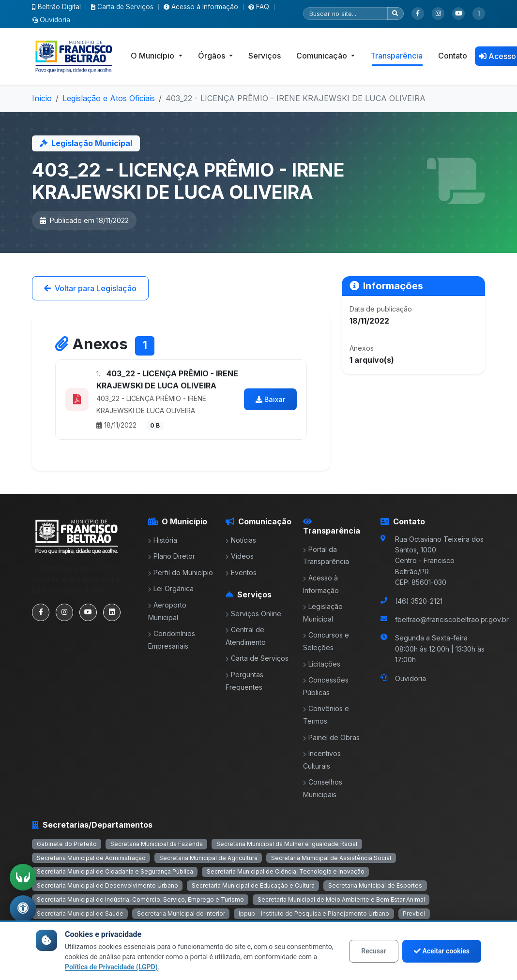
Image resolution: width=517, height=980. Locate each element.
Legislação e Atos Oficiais (109, 98)
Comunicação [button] (323, 56)
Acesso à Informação (201, 7)
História (163, 540)
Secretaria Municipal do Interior (181, 913)
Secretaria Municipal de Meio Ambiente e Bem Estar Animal (341, 899)
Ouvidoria (51, 20)
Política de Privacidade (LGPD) (111, 967)
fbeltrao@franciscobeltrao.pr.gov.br (452, 619)
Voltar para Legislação (90, 288)
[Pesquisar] (345, 14)
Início (42, 98)
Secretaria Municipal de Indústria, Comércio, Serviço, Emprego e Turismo (140, 899)
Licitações (322, 664)
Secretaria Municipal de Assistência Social (331, 858)
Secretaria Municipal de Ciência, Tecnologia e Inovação (286, 871)
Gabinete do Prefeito (67, 844)
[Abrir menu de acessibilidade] (23, 908)
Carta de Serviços (122, 7)
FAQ (259, 7)
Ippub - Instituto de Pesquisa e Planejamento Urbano (314, 913)
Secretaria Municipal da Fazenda (157, 844)
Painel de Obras (331, 737)
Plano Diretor (172, 556)
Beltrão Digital (56, 7)
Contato (453, 56)
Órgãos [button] (213, 56)
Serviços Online (253, 614)
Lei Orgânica (171, 588)
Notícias (241, 540)
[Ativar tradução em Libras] (23, 876)
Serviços (265, 56)
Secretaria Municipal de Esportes (375, 885)
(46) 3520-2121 (419, 601)
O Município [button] (153, 56)
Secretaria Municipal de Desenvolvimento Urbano (107, 885)
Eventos (241, 572)
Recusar (373, 951)
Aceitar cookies (442, 951)
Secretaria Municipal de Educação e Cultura (253, 885)
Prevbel (414, 913)
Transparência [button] (396, 56)
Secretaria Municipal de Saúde (80, 913)
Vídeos (240, 556)
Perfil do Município (181, 572)
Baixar (270, 399)
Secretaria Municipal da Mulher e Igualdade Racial (287, 844)
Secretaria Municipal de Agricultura (208, 858)
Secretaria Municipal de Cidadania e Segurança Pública (115, 871)
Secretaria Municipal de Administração (91, 858)
